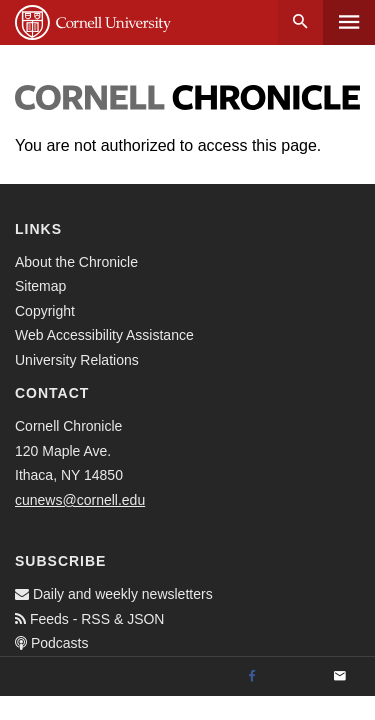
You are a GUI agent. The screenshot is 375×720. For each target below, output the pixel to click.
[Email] (340, 677)
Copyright (45, 311)
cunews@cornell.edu (80, 500)
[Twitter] (296, 677)
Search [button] (300, 22)
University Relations (77, 360)
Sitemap (40, 286)
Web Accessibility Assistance (104, 335)
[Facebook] (252, 677)
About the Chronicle (76, 262)
